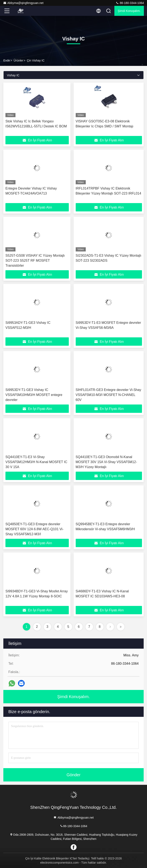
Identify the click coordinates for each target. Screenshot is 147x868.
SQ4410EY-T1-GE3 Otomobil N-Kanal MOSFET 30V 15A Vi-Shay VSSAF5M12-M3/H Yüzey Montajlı (106, 462)
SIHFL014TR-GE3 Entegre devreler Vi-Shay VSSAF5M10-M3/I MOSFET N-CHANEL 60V (109, 395)
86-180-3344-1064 (130, 3)
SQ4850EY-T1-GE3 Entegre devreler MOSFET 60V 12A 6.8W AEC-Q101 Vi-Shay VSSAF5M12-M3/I (35, 529)
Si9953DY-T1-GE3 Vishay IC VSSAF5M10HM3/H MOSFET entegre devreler (34, 395)
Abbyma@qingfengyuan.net (23, 3)
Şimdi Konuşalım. (129, 11)
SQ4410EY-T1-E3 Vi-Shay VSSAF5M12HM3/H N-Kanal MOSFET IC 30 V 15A (36, 462)
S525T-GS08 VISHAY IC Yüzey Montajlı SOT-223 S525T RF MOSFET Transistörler (35, 261)
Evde (7, 60)
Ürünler (18, 60)
